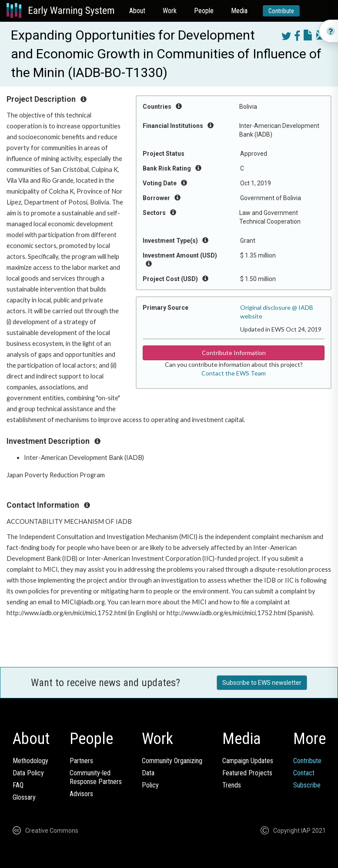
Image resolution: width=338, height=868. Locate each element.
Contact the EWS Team (234, 373)
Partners (81, 761)
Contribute (281, 11)
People (204, 11)
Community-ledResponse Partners (96, 777)
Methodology (30, 761)
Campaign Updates (248, 761)
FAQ (18, 785)
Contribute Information (234, 353)
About (137, 11)
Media (239, 11)
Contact (304, 773)
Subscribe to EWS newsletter (262, 683)
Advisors (81, 794)
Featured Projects (247, 773)
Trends (232, 785)
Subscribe (307, 785)
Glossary (24, 797)
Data (148, 773)
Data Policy (28, 773)
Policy (150, 785)
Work (170, 11)
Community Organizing (172, 761)
